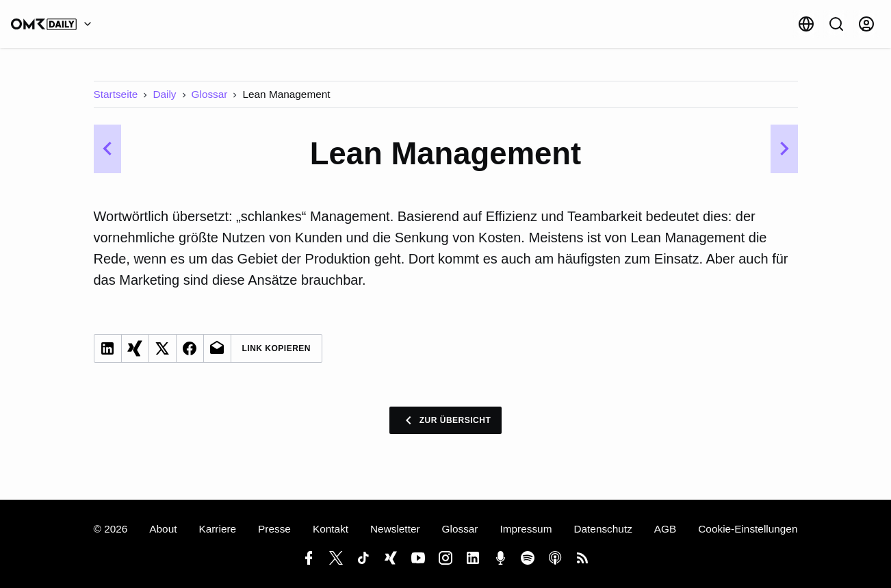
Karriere (217, 529)
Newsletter (395, 529)
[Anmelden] (866, 24)
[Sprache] (806, 24)
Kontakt (331, 529)
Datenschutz (603, 529)
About (163, 529)
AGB (665, 529)
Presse (274, 529)
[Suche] (836, 24)
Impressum (526, 529)
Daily (164, 94)
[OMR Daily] (55, 24)
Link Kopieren (277, 348)
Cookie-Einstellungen (748, 529)
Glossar (210, 94)
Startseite (116, 94)
